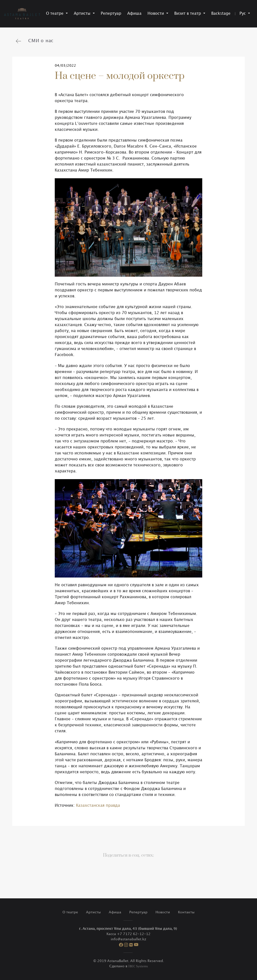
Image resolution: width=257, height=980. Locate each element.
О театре (70, 912)
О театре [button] (55, 14)
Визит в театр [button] (188, 14)
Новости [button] (156, 14)
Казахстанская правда (98, 806)
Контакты (186, 912)
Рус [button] (243, 14)
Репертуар (111, 14)
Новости (163, 912)
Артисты (93, 912)
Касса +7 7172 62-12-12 (128, 934)
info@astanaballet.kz (128, 939)
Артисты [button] (83, 14)
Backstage (221, 14)
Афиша (134, 14)
